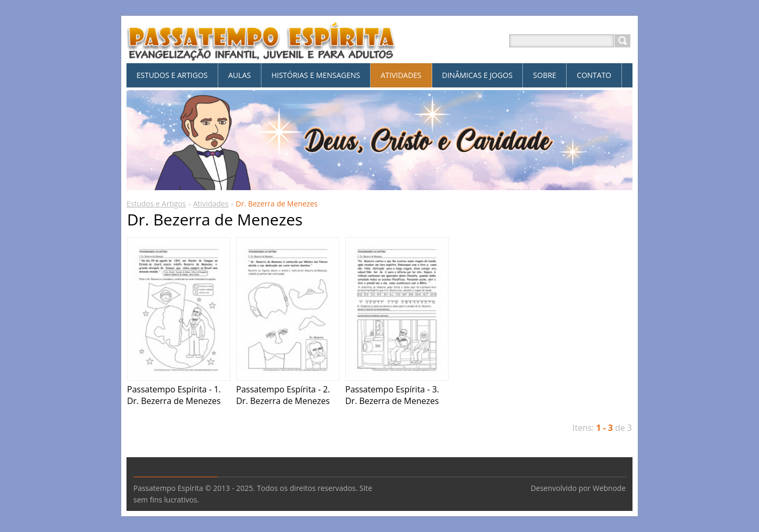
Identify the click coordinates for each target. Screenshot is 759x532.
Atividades (211, 204)
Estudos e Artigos (156, 204)
